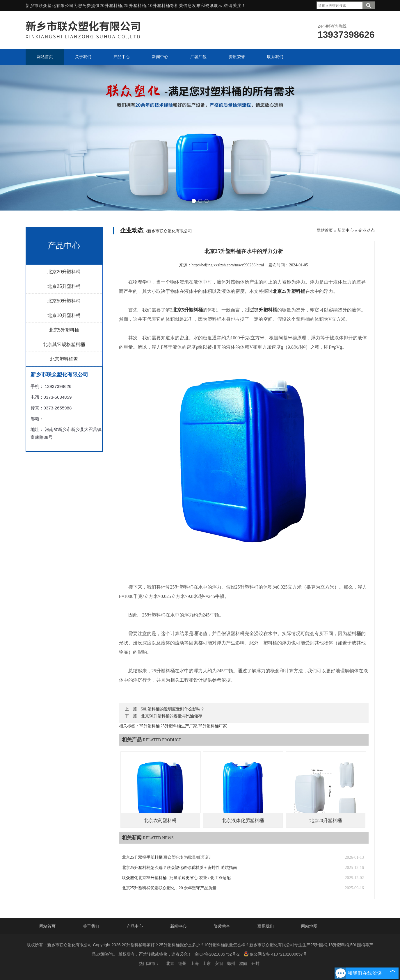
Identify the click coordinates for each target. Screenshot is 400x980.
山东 (207, 963)
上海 (195, 963)
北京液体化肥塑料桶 (243, 820)
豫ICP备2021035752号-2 (217, 954)
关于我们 (91, 926)
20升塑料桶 (111, 6)
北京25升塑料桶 (64, 286)
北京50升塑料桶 (64, 301)
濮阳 (243, 963)
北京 (170, 963)
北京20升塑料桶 (64, 272)
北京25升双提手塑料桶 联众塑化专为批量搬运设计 (167, 857)
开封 (255, 963)
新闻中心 (346, 230)
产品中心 (135, 926)
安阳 (219, 963)
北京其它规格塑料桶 (64, 344)
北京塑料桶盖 (64, 359)
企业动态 (367, 230)
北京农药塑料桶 (160, 820)
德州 (182, 963)
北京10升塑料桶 (64, 315)
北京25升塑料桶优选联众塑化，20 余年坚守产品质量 (169, 888)
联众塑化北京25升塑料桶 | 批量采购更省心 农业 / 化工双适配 (176, 878)
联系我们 (266, 926)
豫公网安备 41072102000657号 (275, 954)
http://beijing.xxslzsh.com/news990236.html (228, 265)
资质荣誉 (222, 926)
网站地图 (309, 926)
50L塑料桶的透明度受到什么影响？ (173, 709)
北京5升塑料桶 (64, 330)
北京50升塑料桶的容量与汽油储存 (172, 716)
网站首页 (325, 230)
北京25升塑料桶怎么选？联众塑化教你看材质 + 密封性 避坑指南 (179, 868)
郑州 (231, 963)
